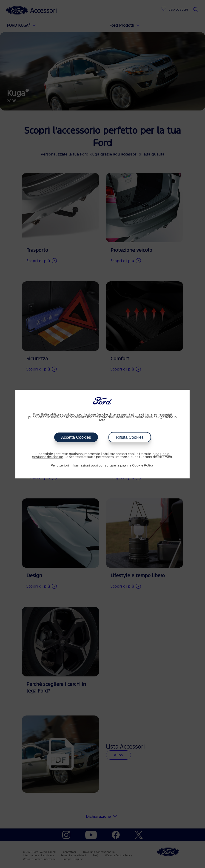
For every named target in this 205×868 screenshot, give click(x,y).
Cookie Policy (143, 466)
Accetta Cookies (76, 437)
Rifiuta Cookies (130, 437)
